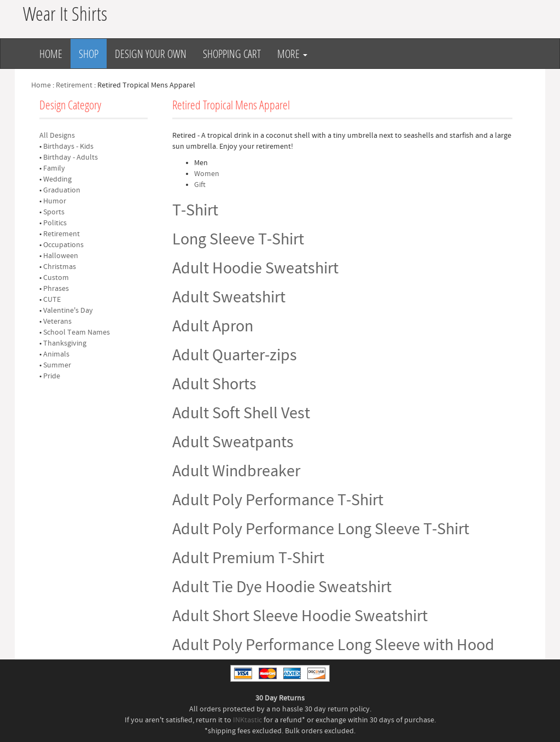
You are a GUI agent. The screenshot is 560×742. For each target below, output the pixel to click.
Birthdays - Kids (68, 147)
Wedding (57, 179)
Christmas (60, 267)
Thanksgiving (65, 343)
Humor (55, 201)
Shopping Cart (232, 54)
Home (51, 54)
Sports (54, 212)
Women (207, 174)
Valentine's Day (68, 311)
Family (54, 168)
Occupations (63, 245)
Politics (55, 223)
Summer (57, 365)
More (292, 54)
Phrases (56, 289)
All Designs (57, 136)
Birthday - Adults (71, 157)
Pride (52, 376)
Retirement (74, 85)
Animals (56, 354)
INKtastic (247, 720)
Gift (200, 185)
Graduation (62, 190)
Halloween (61, 256)
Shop (89, 54)
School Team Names (77, 332)
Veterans (57, 322)
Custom (56, 278)
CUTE (52, 300)
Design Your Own (151, 54)
